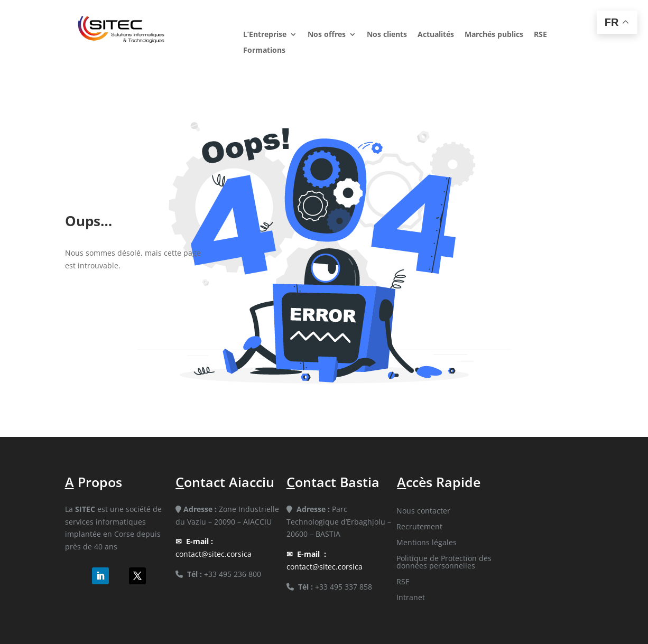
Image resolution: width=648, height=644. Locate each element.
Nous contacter (423, 511)
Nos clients (387, 35)
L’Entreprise (265, 35)
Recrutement (419, 527)
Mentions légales (427, 543)
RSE (540, 35)
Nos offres (327, 35)
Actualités (436, 35)
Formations (264, 51)
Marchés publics (494, 35)
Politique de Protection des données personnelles (444, 563)
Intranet (411, 598)
